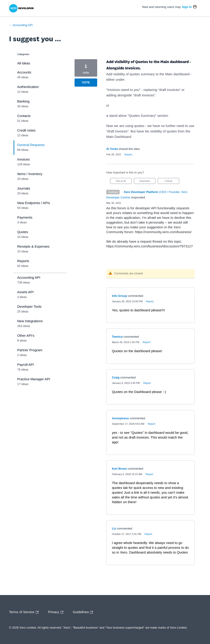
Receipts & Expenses (33, 246)
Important (147, 182)
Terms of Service (25, 612)
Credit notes (26, 130)
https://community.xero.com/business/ (163, 232)
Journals (24, 188)
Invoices (23, 159)
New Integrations (30, 321)
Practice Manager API (34, 379)
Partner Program (30, 350)
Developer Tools (29, 306)
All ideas (24, 63)
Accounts (24, 72)
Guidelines (84, 612)
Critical (172, 182)
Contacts (24, 116)
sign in (187, 7)
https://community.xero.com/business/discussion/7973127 (150, 246)
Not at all (124, 182)
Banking (23, 101)
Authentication (28, 87)
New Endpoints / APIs (34, 203)
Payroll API (25, 365)
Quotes (23, 232)
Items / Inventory (30, 174)
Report (150, 301)
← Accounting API (21, 25)
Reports (23, 261)
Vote (86, 82)
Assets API (25, 292)
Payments (25, 217)
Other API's (26, 335)
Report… (129, 154)
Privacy (57, 612)
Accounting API (29, 277)
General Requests (31, 145)
